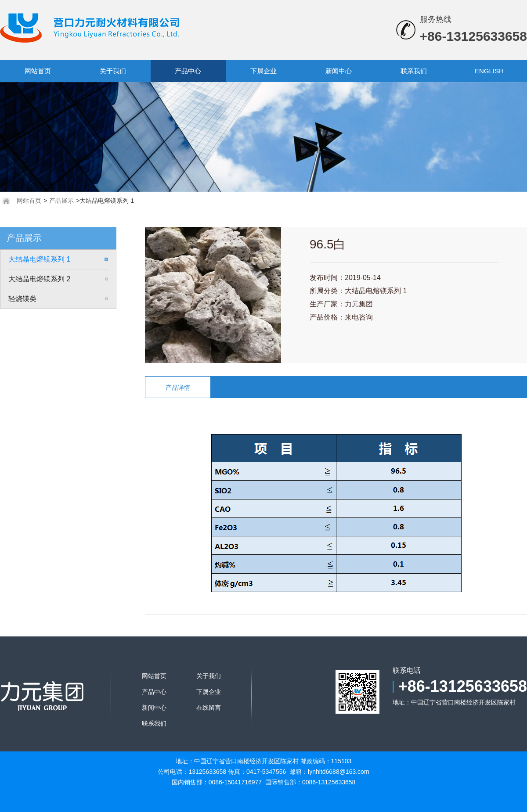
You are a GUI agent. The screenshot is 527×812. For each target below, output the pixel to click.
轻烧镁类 (22, 299)
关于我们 (113, 71)
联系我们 (414, 71)
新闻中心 (339, 71)
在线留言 (209, 708)
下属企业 (263, 71)
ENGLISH (489, 71)
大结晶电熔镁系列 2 (39, 279)
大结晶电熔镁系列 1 (39, 259)
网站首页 (38, 71)
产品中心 (188, 71)
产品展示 (61, 201)
